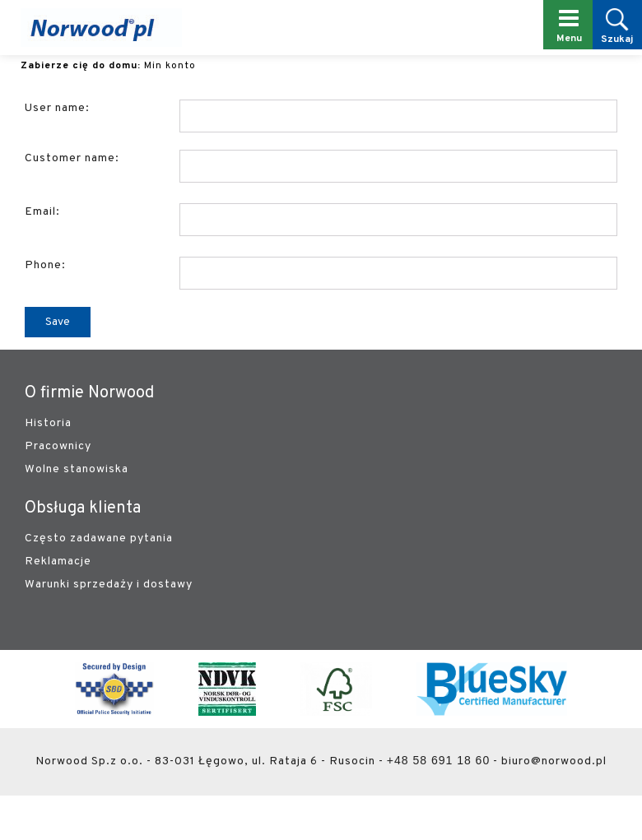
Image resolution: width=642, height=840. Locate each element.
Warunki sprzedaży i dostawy (109, 585)
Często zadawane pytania (99, 538)
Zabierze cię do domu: (81, 66)
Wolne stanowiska (77, 469)
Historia (48, 423)
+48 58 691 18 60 (438, 760)
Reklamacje (58, 562)
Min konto (170, 66)
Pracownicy (58, 446)
